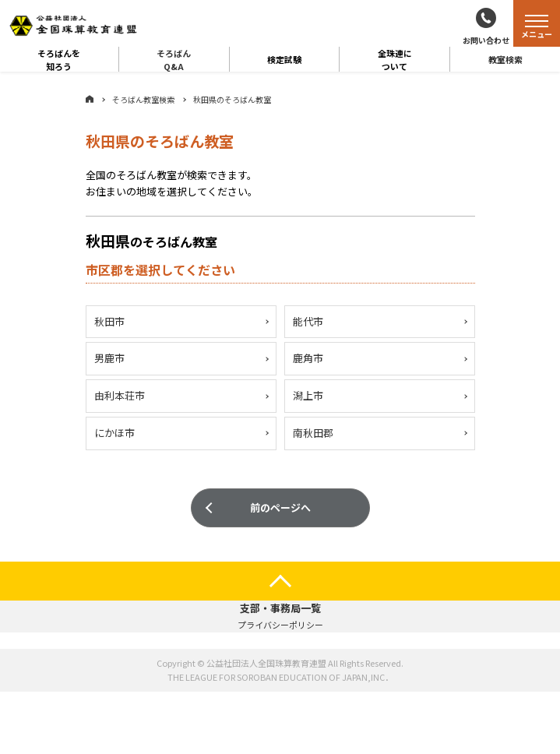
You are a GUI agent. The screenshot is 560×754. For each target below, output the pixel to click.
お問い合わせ (486, 40)
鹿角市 (308, 359)
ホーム (90, 99)
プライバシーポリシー (280, 625)
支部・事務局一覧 (280, 608)
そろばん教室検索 (143, 99)
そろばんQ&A (174, 59)
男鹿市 (109, 359)
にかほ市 (114, 434)
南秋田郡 (313, 434)
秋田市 (109, 322)
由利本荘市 (120, 397)
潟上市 (308, 397)
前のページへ (280, 509)
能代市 (308, 322)
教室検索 (505, 59)
